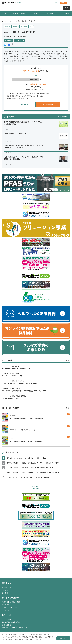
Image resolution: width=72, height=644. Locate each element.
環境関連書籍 (6, 625)
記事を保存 (10, 41)
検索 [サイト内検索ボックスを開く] (67, 8)
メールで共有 (21, 41)
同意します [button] (63, 638)
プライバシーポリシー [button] (42, 640)
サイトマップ (6, 610)
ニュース (11, 21)
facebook (9, 45)
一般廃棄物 (16, 27)
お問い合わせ (6, 590)
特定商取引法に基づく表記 (11, 602)
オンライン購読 (7, 619)
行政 (31, 27)
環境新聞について (8, 587)
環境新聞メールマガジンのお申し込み (15, 628)
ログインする (24, 104)
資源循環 (7, 27)
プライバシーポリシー (9, 608)
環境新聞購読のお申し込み (11, 622)
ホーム (4, 21)
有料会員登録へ (48, 104)
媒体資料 (5, 593)
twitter (5, 45)
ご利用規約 (6, 605)
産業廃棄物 (24, 27)
